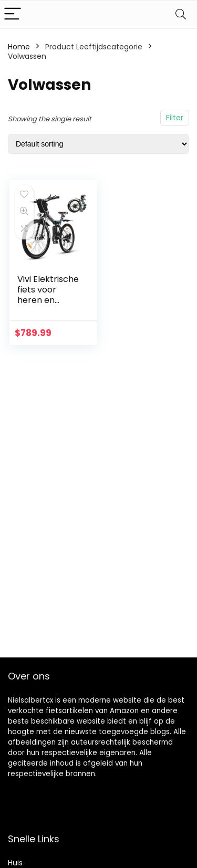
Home (19, 47)
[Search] (181, 14)
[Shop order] (98, 144)
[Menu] (13, 14)
